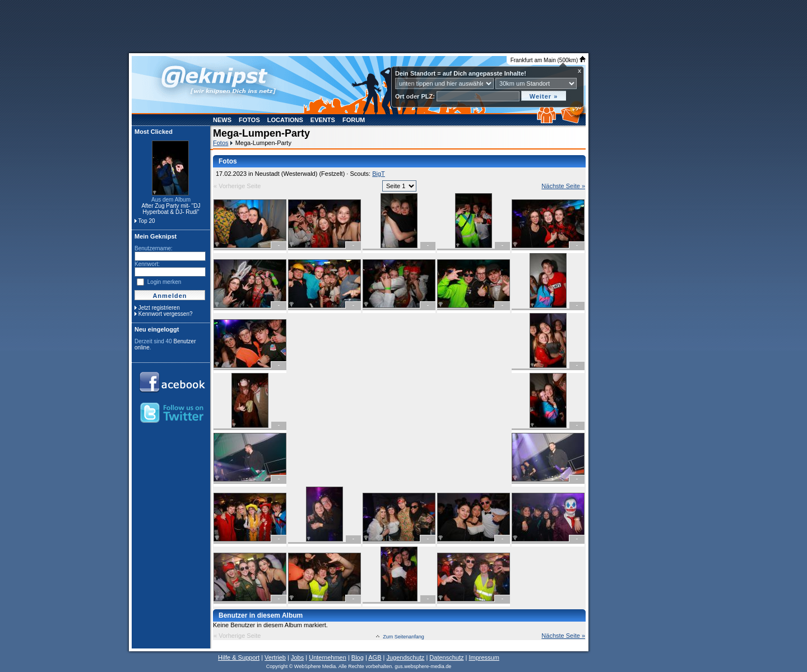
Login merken (164, 282)
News (222, 120)
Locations (285, 120)
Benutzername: (154, 248)
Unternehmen (328, 657)
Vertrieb (275, 657)
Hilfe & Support (239, 657)
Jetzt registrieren (159, 308)
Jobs (297, 657)
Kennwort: (147, 264)
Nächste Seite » (563, 186)
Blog (358, 657)
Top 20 (147, 221)
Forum (354, 120)
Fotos (249, 120)
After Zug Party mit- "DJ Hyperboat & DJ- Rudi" (171, 209)
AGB (375, 657)
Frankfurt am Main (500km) (548, 60)
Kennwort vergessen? (166, 314)
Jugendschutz (405, 657)
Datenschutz (446, 657)
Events (323, 120)
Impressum (484, 657)
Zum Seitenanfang (403, 637)
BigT (379, 174)
